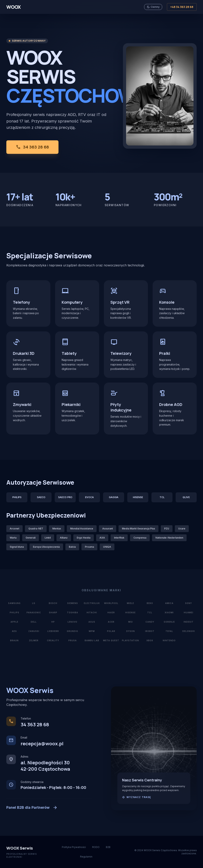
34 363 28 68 (32, 147)
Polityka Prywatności (74, 847)
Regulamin (86, 857)
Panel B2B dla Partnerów (32, 808)
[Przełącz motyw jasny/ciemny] (153, 7)
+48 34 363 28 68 (182, 7)
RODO (96, 847)
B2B (108, 847)
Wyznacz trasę (139, 797)
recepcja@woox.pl (42, 743)
